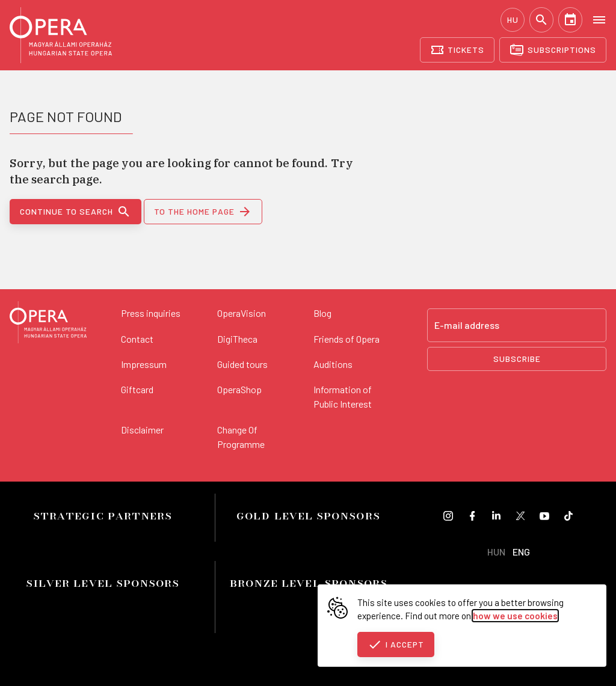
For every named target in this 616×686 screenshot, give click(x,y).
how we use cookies (515, 616)
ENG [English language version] (521, 552)
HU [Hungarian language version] (513, 20)
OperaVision (242, 313)
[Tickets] (457, 50)
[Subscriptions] (553, 50)
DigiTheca (237, 339)
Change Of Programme (241, 437)
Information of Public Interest (343, 397)
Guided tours (242, 364)
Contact (137, 339)
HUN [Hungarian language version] (496, 552)
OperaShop (239, 389)
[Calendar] (570, 20)
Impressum (144, 364)
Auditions (333, 364)
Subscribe (517, 359)
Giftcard (137, 389)
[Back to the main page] (48, 324)
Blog (322, 313)
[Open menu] (599, 19)
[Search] (541, 20)
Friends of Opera (346, 339)
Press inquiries (151, 313)
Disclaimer (142, 430)
